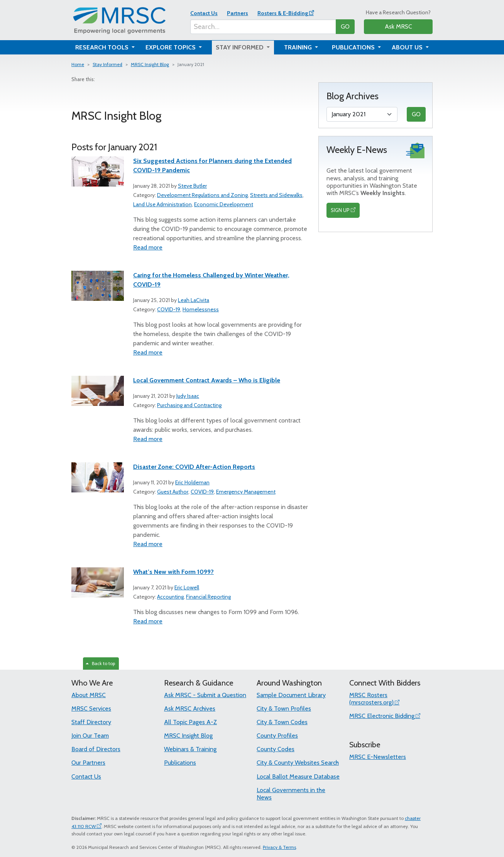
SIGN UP (340, 210)
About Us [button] (408, 47)
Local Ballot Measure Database (298, 776)
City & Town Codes (282, 722)
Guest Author (173, 492)
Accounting (170, 597)
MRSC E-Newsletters (378, 757)
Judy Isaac (188, 396)
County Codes (276, 749)
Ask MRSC (398, 26)
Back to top (100, 663)
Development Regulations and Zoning (202, 195)
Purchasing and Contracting (189, 405)
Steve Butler (192, 186)
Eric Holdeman (192, 482)
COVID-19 (169, 309)
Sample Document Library (291, 695)
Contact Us (204, 13)
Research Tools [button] (103, 47)
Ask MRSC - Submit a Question (205, 695)
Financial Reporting (208, 597)
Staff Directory (91, 722)
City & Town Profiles (284, 709)
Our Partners (88, 763)
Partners (238, 13)
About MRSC (89, 695)
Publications (180, 763)
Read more (148, 247)
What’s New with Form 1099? (173, 572)
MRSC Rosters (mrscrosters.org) (371, 699)
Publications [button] (354, 47)
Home (78, 64)
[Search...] (263, 27)
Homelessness (201, 309)
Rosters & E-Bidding (283, 13)
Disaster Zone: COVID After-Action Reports (194, 467)
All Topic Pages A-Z (190, 722)
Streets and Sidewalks (276, 195)
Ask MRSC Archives (190, 709)
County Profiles (277, 736)
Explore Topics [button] (171, 47)
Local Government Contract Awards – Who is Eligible (207, 380)
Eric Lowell (187, 587)
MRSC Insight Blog (150, 64)
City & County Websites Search (298, 763)
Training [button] (299, 47)
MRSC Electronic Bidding (382, 716)
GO (345, 26)
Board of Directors (96, 749)
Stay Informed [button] (240, 47)
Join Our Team (90, 736)
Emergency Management (246, 492)
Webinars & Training (190, 749)
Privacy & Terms (279, 847)
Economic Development (224, 204)
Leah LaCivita (194, 300)
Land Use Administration (162, 204)
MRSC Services (91, 709)
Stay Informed (107, 64)
